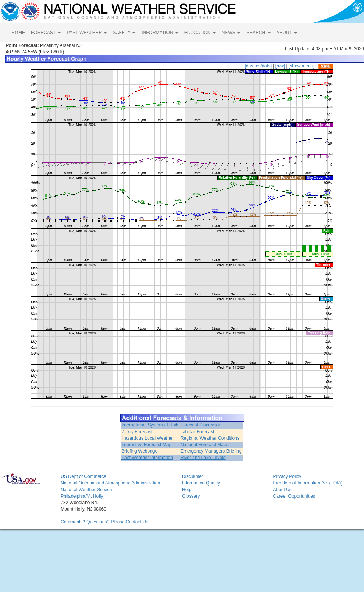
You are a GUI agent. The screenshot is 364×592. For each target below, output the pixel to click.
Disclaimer (193, 476)
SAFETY (124, 33)
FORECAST (46, 33)
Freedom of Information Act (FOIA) (308, 483)
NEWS (231, 33)
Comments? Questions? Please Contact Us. (105, 522)
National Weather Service (86, 490)
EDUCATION (200, 33)
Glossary (191, 496)
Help (187, 490)
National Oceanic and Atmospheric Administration (110, 483)
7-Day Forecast (137, 432)
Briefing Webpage (139, 451)
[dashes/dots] (258, 66)
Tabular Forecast (197, 432)
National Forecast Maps (205, 445)
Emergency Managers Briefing (211, 451)
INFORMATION (160, 33)
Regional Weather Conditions (210, 438)
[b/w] (280, 66)
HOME (18, 33)
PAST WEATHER (87, 33)
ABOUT (287, 33)
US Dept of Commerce (83, 476)
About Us (282, 490)
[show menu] (302, 66)
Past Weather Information (147, 458)
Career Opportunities (294, 496)
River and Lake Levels (203, 458)
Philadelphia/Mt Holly (82, 496)
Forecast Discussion (201, 425)
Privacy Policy (287, 476)
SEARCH (258, 33)
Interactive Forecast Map (146, 445)
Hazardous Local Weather (148, 438)
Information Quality (201, 483)
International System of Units (150, 425)
